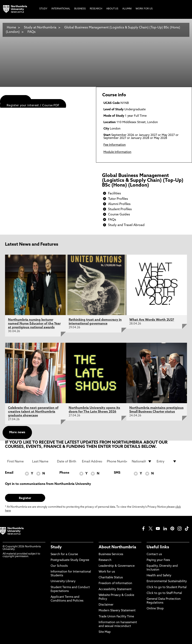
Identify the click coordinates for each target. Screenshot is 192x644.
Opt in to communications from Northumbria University (48, 484)
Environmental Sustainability (167, 581)
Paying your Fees (158, 560)
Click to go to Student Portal (167, 587)
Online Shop (155, 609)
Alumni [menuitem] (127, 9)
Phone (64, 473)
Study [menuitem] (43, 9)
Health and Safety (159, 576)
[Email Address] (92, 461)
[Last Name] (42, 461)
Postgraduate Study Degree (70, 560)
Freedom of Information (115, 583)
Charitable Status (111, 578)
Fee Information (115, 145)
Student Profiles (120, 209)
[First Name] (17, 461)
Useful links (158, 547)
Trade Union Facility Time (116, 617)
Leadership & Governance (117, 566)
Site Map (105, 632)
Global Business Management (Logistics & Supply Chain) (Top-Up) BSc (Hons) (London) (93, 30)
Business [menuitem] (80, 9)
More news (17, 433)
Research (105, 560)
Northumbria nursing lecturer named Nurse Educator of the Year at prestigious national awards (34, 324)
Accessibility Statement (115, 589)
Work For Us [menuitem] (144, 9)
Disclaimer (106, 605)
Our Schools (59, 566)
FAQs (32, 32)
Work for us (107, 572)
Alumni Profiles (119, 204)
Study (56, 547)
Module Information (117, 152)
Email (9, 473)
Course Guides (119, 215)
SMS (117, 473)
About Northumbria (117, 547)
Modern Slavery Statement (117, 611)
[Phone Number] (117, 461)
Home (11, 28)
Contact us (154, 554)
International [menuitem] (61, 9)
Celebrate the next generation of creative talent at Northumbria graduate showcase (33, 412)
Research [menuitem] (96, 9)
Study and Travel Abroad (126, 225)
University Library (63, 581)
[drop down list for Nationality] (142, 461)
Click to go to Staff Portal (164, 593)
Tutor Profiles (118, 199)
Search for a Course (64, 554)
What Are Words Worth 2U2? (152, 320)
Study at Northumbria (40, 28)
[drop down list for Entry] (167, 461)
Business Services (111, 554)
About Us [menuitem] (112, 9)
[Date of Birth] (67, 461)
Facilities (114, 194)
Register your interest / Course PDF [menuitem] (33, 106)
